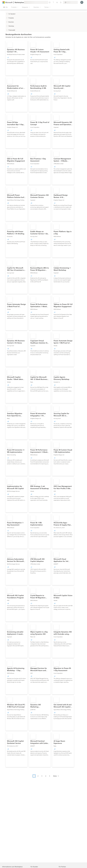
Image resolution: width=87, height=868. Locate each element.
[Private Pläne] (61, 2)
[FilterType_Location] (7, 14)
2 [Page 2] (38, 776)
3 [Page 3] (42, 776)
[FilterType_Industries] (7, 22)
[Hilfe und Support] (53, 2)
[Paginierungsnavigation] (46, 777)
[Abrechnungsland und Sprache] (70, 2)
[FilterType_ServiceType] (7, 26)
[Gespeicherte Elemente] (57, 2)
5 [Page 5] (50, 776)
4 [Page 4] (46, 776)
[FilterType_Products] (7, 18)
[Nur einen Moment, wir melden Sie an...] (82, 2)
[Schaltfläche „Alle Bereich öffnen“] (5, 7)
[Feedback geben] (50, 2)
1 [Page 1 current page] (34, 776)
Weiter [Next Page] (55, 776)
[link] (16, 58)
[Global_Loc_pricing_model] (7, 30)
